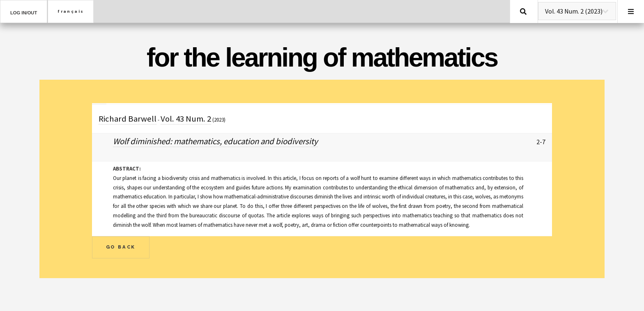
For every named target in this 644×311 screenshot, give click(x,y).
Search (523, 12)
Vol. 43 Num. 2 (186, 119)
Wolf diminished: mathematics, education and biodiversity (215, 141)
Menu (631, 12)
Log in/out (24, 13)
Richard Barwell (128, 119)
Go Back (121, 247)
